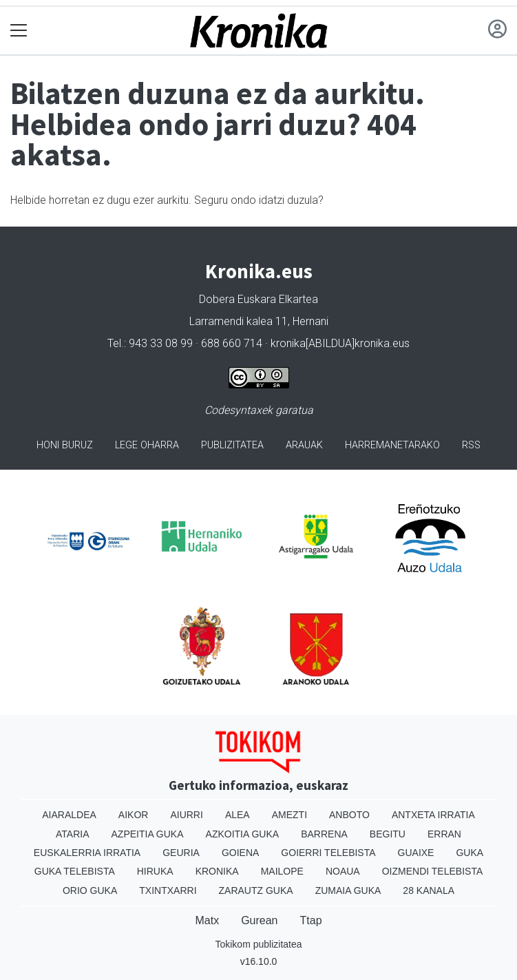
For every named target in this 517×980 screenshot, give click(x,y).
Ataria (73, 834)
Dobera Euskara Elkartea (258, 299)
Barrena (324, 834)
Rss (471, 445)
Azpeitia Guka (148, 834)
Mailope (282, 871)
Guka (469, 853)
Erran (444, 834)
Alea (238, 815)
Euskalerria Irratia (87, 853)
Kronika (217, 871)
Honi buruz (65, 445)
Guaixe (416, 853)
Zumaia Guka (348, 890)
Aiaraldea (69, 815)
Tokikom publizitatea (258, 944)
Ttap (311, 920)
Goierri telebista (328, 853)
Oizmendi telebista (433, 871)
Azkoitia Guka (243, 834)
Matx (207, 920)
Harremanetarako (392, 445)
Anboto (349, 815)
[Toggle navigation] (19, 31)
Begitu (388, 834)
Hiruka (155, 871)
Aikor (134, 815)
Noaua (343, 871)
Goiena (240, 853)
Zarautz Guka (256, 890)
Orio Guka (90, 890)
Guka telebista (75, 871)
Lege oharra (147, 445)
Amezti (289, 815)
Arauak (304, 445)
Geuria (181, 853)
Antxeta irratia (433, 815)
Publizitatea (232, 445)
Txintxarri (168, 890)
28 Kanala (429, 890)
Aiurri (186, 815)
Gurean (259, 920)
